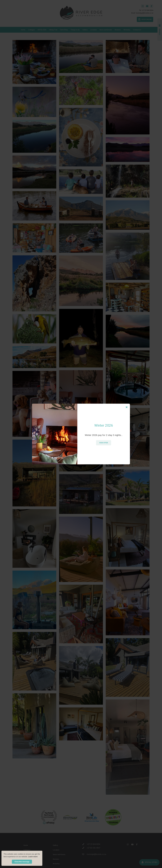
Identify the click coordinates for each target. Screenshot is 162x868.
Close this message (22, 862)
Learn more (33, 857)
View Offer (104, 443)
